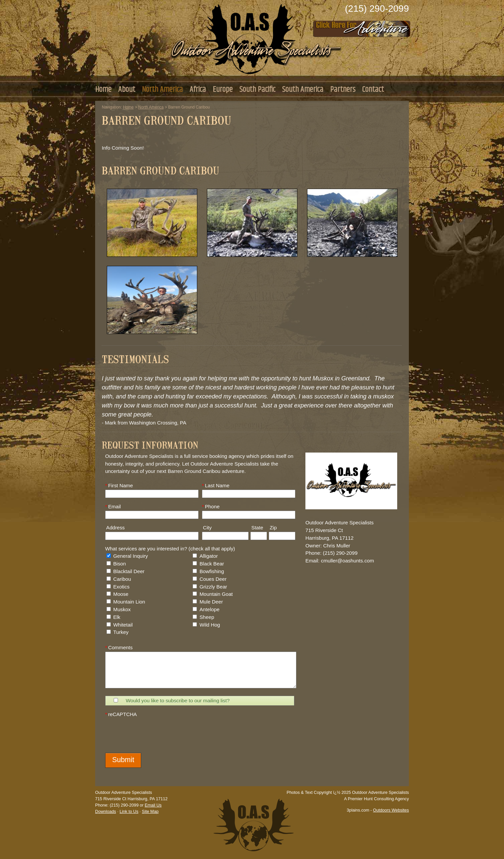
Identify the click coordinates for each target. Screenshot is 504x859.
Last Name (216, 485)
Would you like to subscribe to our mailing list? (178, 701)
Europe (223, 90)
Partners (343, 90)
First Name (119, 485)
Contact (373, 90)
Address (115, 528)
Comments (119, 647)
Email (113, 506)
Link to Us (129, 812)
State (257, 528)
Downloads (106, 812)
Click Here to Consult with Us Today (362, 27)
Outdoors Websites (391, 810)
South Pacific (257, 90)
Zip (273, 528)
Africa (198, 90)
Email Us (153, 805)
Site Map (150, 812)
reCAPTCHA (121, 714)
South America (303, 90)
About (127, 90)
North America (162, 90)
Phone (211, 506)
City (207, 528)
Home (103, 90)
